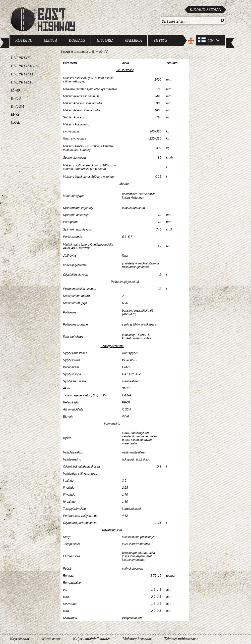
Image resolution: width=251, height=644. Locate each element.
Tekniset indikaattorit (77, 51)
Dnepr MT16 (22, 82)
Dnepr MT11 (22, 74)
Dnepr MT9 (21, 58)
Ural (15, 122)
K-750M (17, 106)
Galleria (133, 40)
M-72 (15, 114)
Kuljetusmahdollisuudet (92, 639)
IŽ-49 (15, 90)
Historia (105, 40)
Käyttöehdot (20, 639)
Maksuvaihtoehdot (137, 639)
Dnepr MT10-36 (25, 66)
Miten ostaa (51, 639)
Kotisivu (24, 40)
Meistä (51, 40)
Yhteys (160, 40)
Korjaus (77, 40)
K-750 (16, 98)
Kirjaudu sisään (205, 10)
